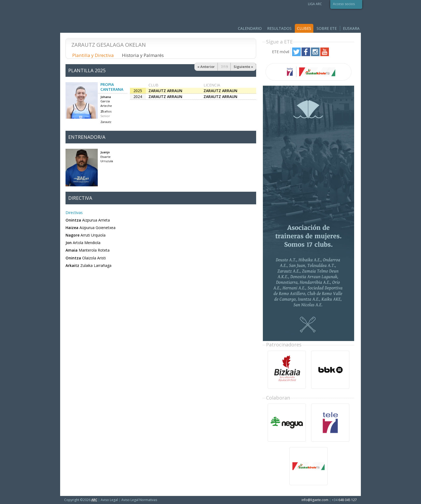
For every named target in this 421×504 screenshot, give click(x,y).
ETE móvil (281, 52)
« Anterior (206, 67)
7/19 (224, 67)
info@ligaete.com (315, 500)
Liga (103, 16)
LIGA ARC (315, 4)
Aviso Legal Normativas (139, 500)
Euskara (351, 28)
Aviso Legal (109, 500)
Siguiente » (243, 67)
